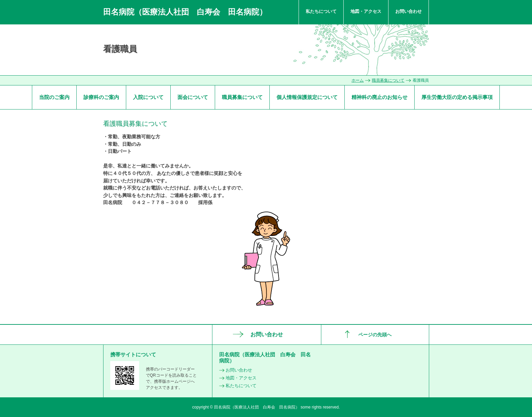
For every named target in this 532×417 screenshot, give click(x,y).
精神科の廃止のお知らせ (379, 97)
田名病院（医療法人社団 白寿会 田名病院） (185, 12)
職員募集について (388, 80)
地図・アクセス (366, 11)
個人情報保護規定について (307, 97)
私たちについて (321, 11)
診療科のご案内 (101, 97)
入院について (148, 97)
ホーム (358, 80)
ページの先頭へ (375, 335)
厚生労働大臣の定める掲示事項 (457, 97)
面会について (193, 97)
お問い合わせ (408, 11)
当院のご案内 (54, 97)
